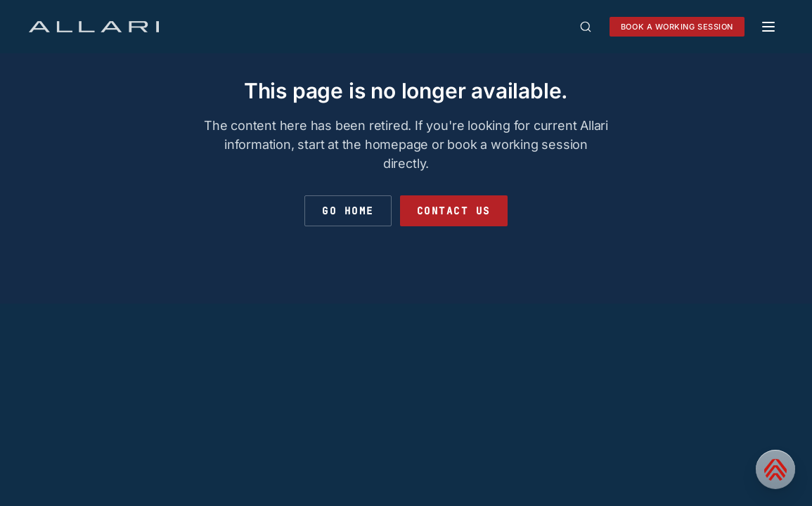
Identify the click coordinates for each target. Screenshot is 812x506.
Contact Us (454, 211)
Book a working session (677, 27)
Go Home (348, 211)
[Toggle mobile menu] (768, 27)
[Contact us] (775, 469)
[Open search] (586, 27)
